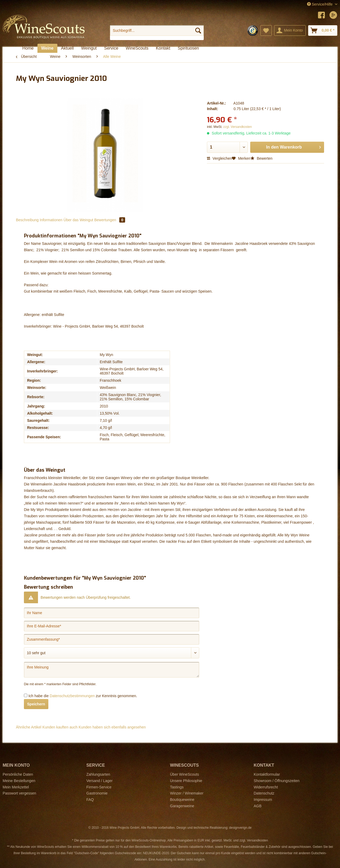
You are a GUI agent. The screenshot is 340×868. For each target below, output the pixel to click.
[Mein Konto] (290, 31)
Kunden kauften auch (60, 727)
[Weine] (47, 48)
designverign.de (241, 828)
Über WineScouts (184, 774)
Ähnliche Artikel (29, 727)
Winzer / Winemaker (187, 793)
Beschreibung (27, 220)
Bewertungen (110, 220)
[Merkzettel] (266, 31)
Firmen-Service (99, 787)
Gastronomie (97, 793)
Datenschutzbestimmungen (72, 696)
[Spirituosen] (188, 48)
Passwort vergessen (19, 793)
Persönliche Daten (18, 774)
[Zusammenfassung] (112, 639)
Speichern (36, 704)
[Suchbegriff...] (157, 31)
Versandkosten (257, 840)
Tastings (177, 787)
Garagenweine (182, 806)
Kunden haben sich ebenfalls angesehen (112, 727)
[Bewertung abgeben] (112, 653)
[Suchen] (198, 31)
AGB (258, 806)
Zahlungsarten (98, 774)
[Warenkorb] (323, 31)
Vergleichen (219, 158)
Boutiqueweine (182, 800)
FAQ (90, 800)
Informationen (51, 220)
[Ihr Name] (112, 613)
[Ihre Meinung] (112, 670)
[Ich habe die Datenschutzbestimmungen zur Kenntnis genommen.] (26, 695)
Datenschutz (264, 793)
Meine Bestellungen (19, 781)
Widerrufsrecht (266, 787)
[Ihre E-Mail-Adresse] (112, 626)
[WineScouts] (137, 48)
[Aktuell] (67, 48)
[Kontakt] (163, 48)
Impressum (263, 800)
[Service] (111, 48)
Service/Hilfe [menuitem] (320, 4)
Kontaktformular (267, 774)
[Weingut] (89, 48)
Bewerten (262, 158)
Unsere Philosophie (186, 781)
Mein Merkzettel (16, 787)
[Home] (28, 48)
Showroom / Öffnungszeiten (277, 781)
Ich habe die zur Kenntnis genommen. (83, 696)
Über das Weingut (78, 220)
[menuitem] (157, 33)
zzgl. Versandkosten (238, 127)
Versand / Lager (99, 781)
